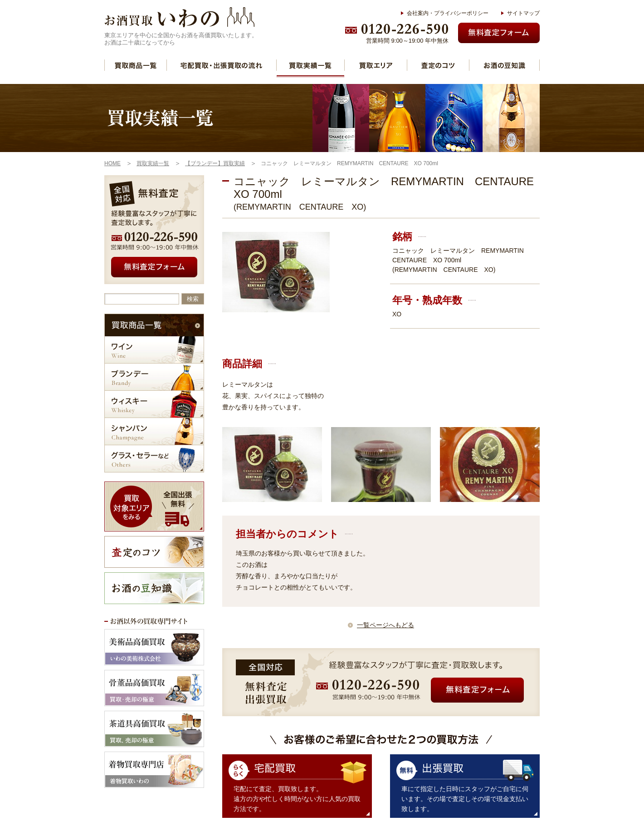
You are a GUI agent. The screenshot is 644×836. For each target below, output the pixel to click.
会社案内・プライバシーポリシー (448, 13)
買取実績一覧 (310, 65)
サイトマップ (523, 13)
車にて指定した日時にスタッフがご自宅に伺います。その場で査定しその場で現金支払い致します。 (465, 799)
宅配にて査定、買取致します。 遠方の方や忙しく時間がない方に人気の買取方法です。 (297, 799)
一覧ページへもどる (385, 625)
